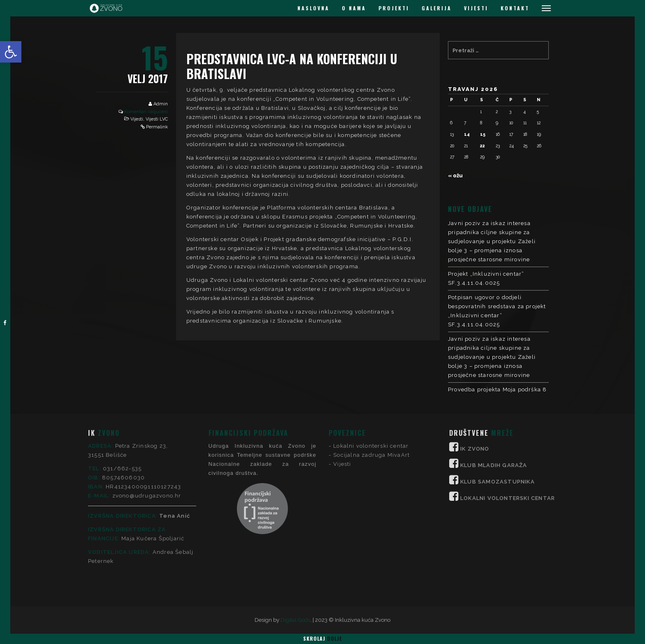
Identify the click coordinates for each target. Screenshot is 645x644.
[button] (11, 52)
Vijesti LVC (157, 119)
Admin (161, 104)
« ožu (455, 176)
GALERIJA (437, 8)
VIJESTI (476, 8)
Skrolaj (322, 638)
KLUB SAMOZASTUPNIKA (498, 415)
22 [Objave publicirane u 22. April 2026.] (483, 146)
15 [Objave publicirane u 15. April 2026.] (483, 134)
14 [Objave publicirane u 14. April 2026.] (467, 134)
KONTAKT (515, 8)
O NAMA (354, 8)
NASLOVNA (313, 8)
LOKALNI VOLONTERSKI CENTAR (508, 431)
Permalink (157, 127)
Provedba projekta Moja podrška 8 (497, 389)
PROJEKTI (394, 8)
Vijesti (137, 119)
